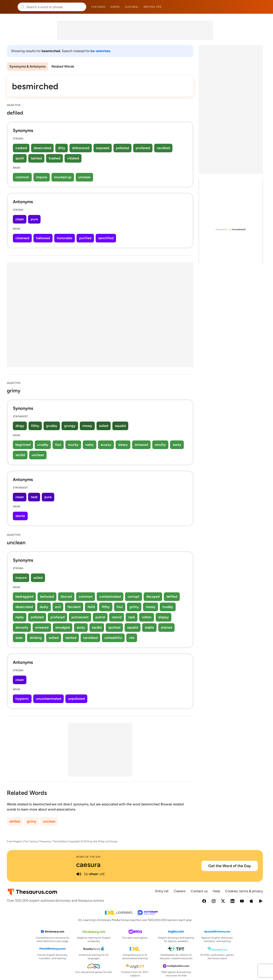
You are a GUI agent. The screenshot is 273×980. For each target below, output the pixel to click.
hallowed (43, 238)
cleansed (22, 238)
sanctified (106, 238)
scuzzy (106, 445)
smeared (141, 445)
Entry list (162, 891)
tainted (36, 158)
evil (58, 607)
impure (42, 177)
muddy (168, 607)
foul (58, 445)
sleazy (123, 445)
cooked (21, 148)
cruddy (43, 445)
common (22, 177)
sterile (20, 516)
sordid (20, 455)
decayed (153, 597)
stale (19, 638)
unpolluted (76, 699)
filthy (35, 426)
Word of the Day (89, 857)
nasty (90, 445)
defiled (172, 597)
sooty (177, 445)
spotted (114, 627)
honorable (65, 238)
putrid (100, 617)
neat (34, 497)
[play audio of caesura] (79, 874)
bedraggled (24, 597)
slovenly (22, 627)
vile (132, 638)
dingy (20, 426)
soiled (104, 426)
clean (20, 219)
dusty (44, 607)
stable (149, 627)
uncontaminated (48, 699)
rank (132, 617)
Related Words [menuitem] (63, 66)
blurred (66, 597)
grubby (52, 426)
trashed (54, 158)
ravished (163, 148)
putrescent (80, 617)
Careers (180, 891)
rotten (147, 617)
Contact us (199, 891)
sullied (54, 638)
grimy (134, 607)
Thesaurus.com (10, 7)
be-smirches (100, 51)
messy (87, 426)
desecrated (42, 148)
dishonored (81, 148)
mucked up (63, 177)
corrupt (133, 597)
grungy (70, 426)
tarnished (90, 638)
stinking (36, 638)
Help (216, 891)
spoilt (20, 158)
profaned (143, 148)
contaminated (110, 597)
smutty (160, 445)
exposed (103, 148)
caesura (88, 865)
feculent (74, 607)
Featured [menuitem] (98, 7)
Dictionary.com (264, 7)
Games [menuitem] (115, 7)
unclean (84, 177)
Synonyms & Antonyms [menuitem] (27, 66)
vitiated (73, 158)
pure (34, 219)
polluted (122, 148)
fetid (91, 607)
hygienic (22, 699)
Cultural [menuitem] (132, 7)
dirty (62, 148)
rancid (117, 617)
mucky (73, 445)
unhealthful (113, 638)
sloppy (164, 617)
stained (166, 627)
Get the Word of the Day (230, 866)
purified (85, 238)
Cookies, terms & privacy (244, 891)
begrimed (23, 445)
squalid (120, 426)
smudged (63, 627)
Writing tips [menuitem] (152, 7)
